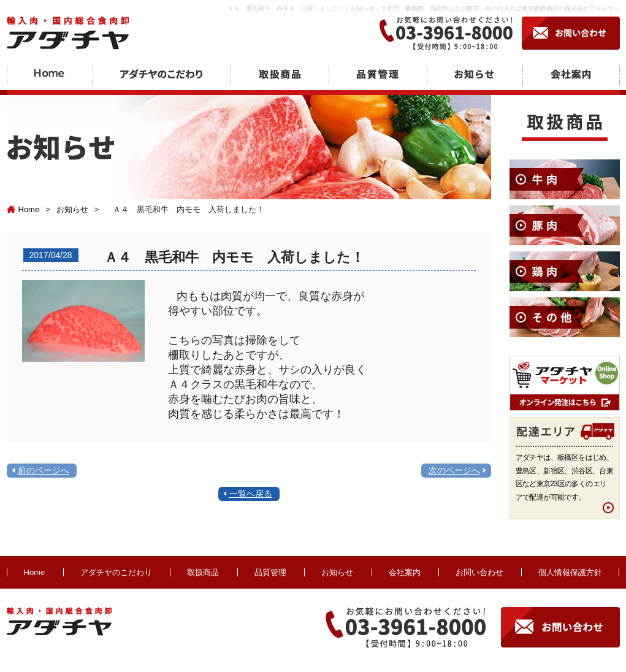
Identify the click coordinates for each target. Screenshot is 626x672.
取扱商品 (203, 572)
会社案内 (405, 572)
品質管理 (270, 572)
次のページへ (454, 470)
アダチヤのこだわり (116, 572)
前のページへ (44, 470)
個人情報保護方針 (570, 572)
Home (23, 209)
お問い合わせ (479, 572)
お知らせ (72, 209)
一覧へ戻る (251, 494)
